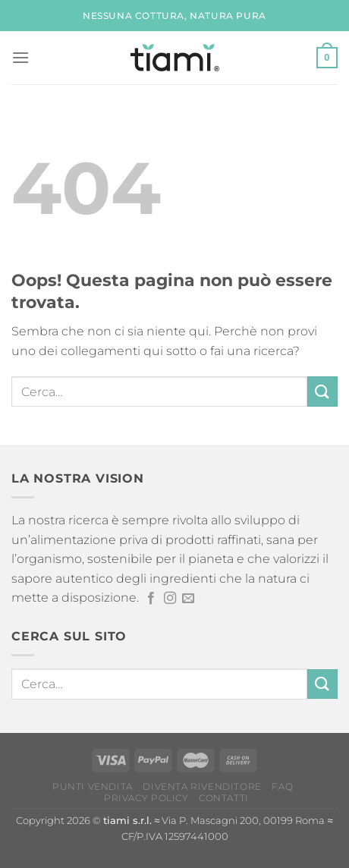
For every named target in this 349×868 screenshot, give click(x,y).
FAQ (282, 786)
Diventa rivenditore (202, 786)
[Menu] (20, 57)
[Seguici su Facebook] (151, 599)
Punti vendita (93, 786)
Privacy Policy (146, 798)
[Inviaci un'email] (188, 599)
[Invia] (322, 391)
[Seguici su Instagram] (170, 599)
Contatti (224, 798)
